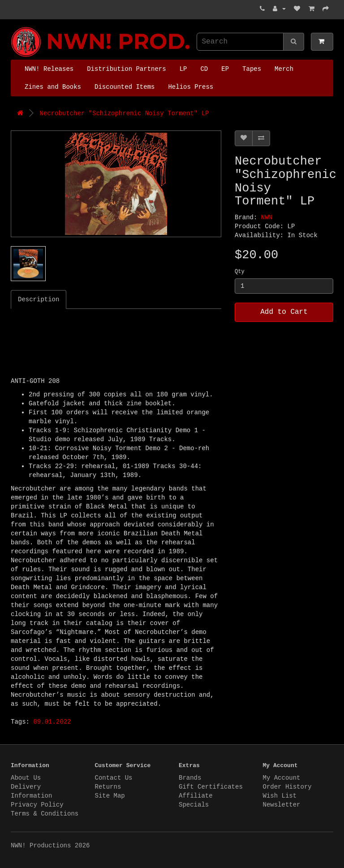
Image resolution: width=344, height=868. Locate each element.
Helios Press (191, 87)
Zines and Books (53, 87)
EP (225, 69)
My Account (282, 778)
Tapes (252, 69)
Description (39, 299)
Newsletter (282, 805)
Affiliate (196, 796)
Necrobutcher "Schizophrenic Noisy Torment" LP (124, 113)
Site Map (110, 796)
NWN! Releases (49, 69)
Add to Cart (284, 312)
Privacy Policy (37, 805)
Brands (190, 778)
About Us (26, 778)
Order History (287, 787)
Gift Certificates (211, 787)
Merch (284, 69)
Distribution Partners (126, 69)
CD (204, 69)
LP (183, 69)
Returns (108, 787)
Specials (194, 805)
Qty (240, 272)
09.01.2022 (52, 722)
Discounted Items (125, 87)
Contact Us (114, 778)
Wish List (280, 796)
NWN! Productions (13, 27)
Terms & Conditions (45, 814)
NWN (267, 217)
